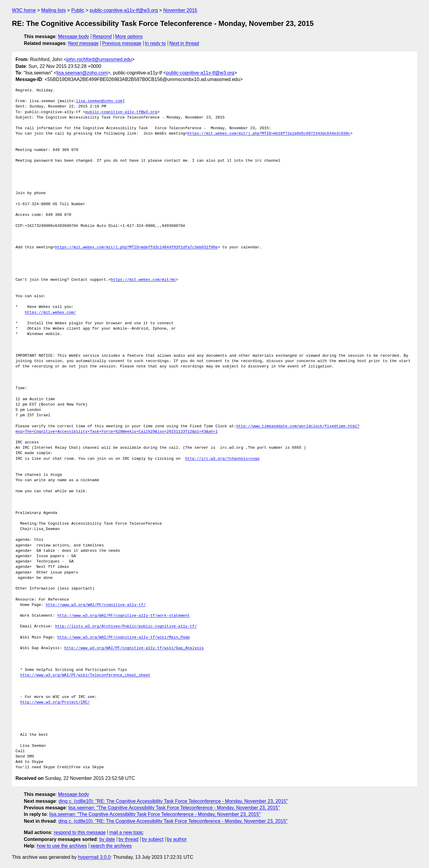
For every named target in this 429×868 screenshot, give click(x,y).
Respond (102, 36)
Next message (83, 43)
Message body (74, 36)
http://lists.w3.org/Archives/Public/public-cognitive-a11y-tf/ (126, 627)
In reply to (155, 43)
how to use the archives (62, 846)
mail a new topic (126, 832)
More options (129, 36)
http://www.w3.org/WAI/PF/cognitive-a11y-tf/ (95, 605)
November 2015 (180, 10)
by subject (153, 839)
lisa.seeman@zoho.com (82, 73)
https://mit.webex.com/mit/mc (143, 280)
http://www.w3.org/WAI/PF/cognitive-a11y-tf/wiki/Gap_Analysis (134, 648)
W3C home (24, 10)
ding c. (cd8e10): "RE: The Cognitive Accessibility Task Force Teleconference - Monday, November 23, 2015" (173, 801)
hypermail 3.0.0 (94, 857)
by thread (129, 839)
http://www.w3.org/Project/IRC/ (55, 702)
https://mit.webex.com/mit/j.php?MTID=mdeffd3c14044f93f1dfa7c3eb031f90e (136, 247)
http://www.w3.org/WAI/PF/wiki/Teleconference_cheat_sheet (85, 675)
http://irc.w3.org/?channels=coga (222, 459)
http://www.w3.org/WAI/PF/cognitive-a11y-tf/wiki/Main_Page (123, 638)
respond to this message (80, 832)
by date (107, 839)
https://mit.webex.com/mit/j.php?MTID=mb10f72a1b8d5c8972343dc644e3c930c (269, 134)
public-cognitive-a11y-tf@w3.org (124, 10)
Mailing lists (53, 10)
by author (177, 839)
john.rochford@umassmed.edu (99, 59)
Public (78, 10)
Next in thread (184, 43)
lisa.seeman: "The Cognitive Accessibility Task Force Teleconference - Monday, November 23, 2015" (174, 808)
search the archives (111, 846)
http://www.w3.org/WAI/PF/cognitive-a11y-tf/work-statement (123, 616)
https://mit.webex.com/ (50, 313)
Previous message (122, 43)
